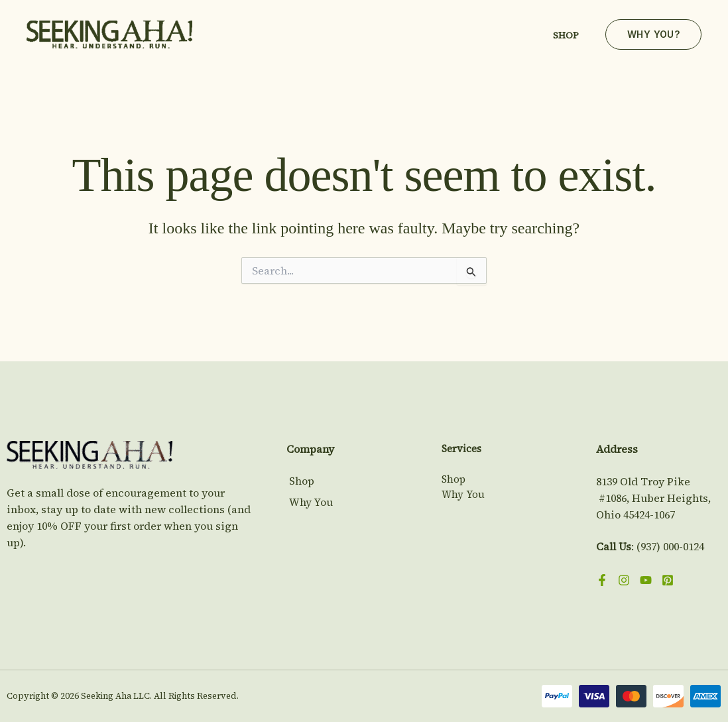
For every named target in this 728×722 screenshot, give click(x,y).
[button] (653, 34)
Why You (309, 501)
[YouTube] (646, 580)
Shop (566, 35)
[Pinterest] (668, 580)
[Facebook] (602, 580)
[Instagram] (624, 580)
